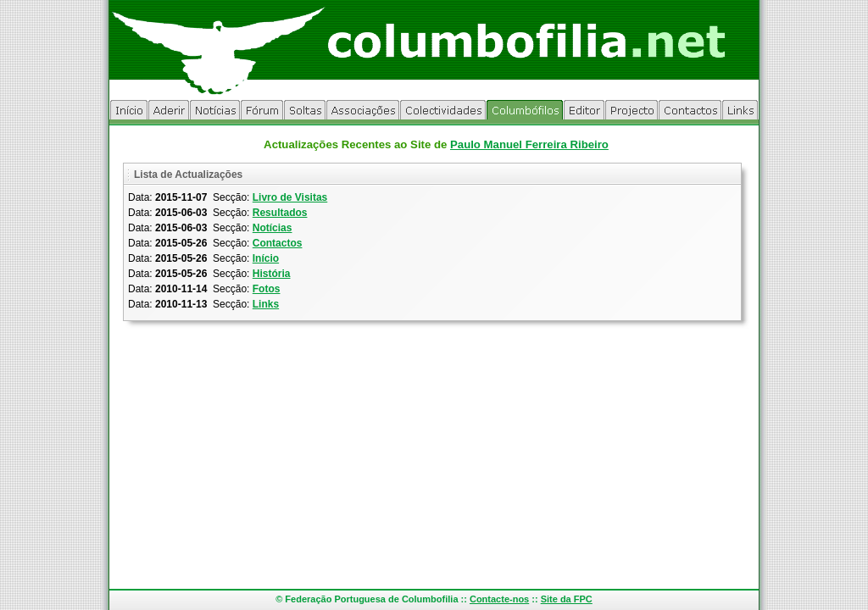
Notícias (273, 228)
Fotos (267, 289)
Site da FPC (567, 599)
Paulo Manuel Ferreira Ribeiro (529, 144)
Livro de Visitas (290, 197)
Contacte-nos (499, 599)
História (272, 274)
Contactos (278, 243)
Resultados (280, 213)
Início (266, 258)
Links (266, 304)
